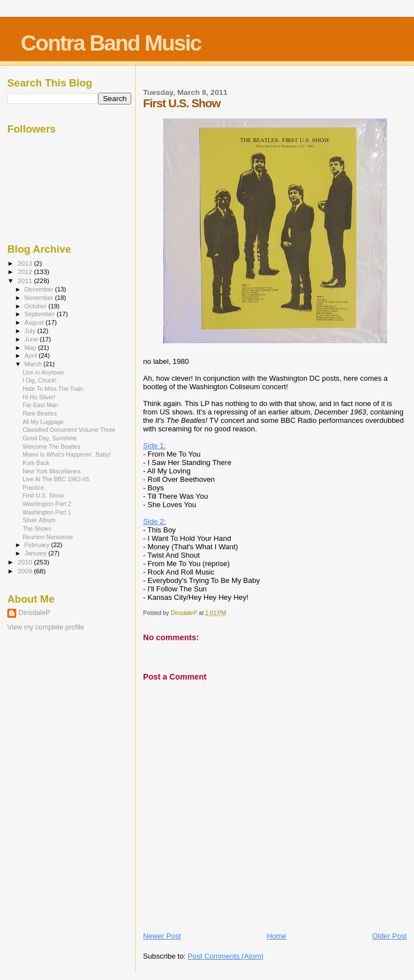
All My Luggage (43, 422)
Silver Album (39, 520)
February (38, 545)
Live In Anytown (43, 372)
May (31, 348)
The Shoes (37, 528)
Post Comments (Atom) (226, 956)
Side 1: (154, 446)
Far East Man (40, 405)
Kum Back (36, 463)
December (40, 289)
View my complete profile (46, 627)
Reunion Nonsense (48, 537)
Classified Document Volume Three (69, 430)
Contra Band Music (111, 43)
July (31, 331)
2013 (26, 263)
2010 (26, 562)
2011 (26, 281)
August (35, 322)
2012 (26, 272)
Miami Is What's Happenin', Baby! (66, 454)
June (32, 339)
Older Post (390, 936)
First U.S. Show (43, 495)
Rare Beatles (40, 413)
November (40, 298)
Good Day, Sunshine (50, 438)
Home (277, 936)
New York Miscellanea (51, 471)
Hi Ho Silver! (39, 397)
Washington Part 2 (47, 504)
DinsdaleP (34, 613)
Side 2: (154, 521)
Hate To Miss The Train (53, 389)
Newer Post (162, 936)
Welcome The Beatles (51, 446)
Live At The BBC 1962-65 (56, 479)
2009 (26, 571)
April (32, 355)
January (37, 553)
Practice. (34, 487)
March (34, 364)
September (41, 314)
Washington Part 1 (47, 512)
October (37, 306)
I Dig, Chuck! (40, 380)
